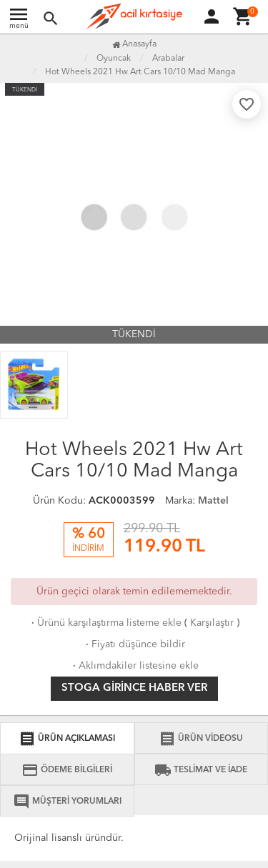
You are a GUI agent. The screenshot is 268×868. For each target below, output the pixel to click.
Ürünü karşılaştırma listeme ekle (105, 623)
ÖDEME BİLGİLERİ (67, 770)
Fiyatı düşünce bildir (134, 644)
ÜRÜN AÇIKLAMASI (67, 739)
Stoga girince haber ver (134, 688)
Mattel (213, 501)
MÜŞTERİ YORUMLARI (67, 802)
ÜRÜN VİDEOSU (201, 739)
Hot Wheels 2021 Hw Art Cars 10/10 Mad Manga (140, 72)
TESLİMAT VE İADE (201, 770)
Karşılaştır (212, 623)
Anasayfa (134, 44)
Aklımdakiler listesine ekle (134, 666)
